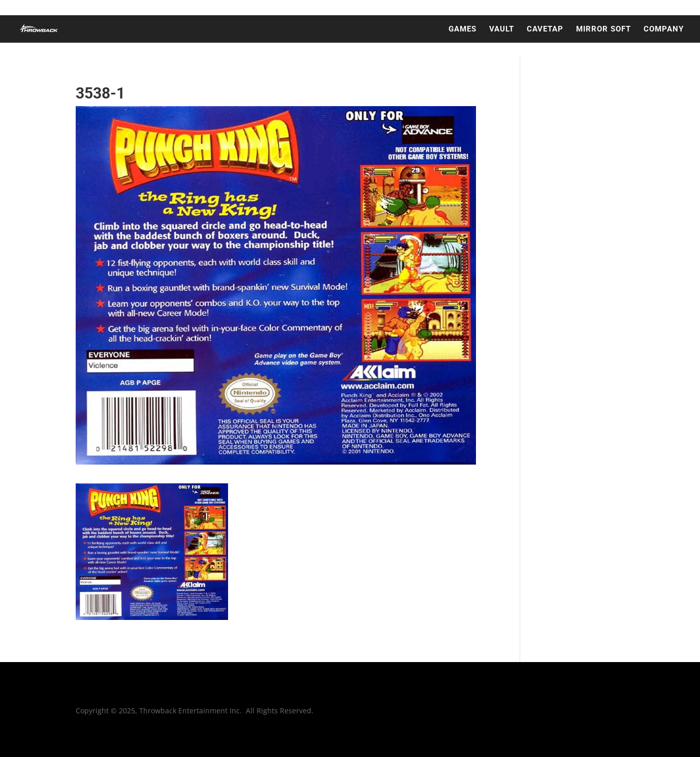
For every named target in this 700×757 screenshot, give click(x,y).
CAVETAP (545, 29)
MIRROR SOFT (603, 29)
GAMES (463, 29)
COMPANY (664, 29)
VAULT (502, 29)
